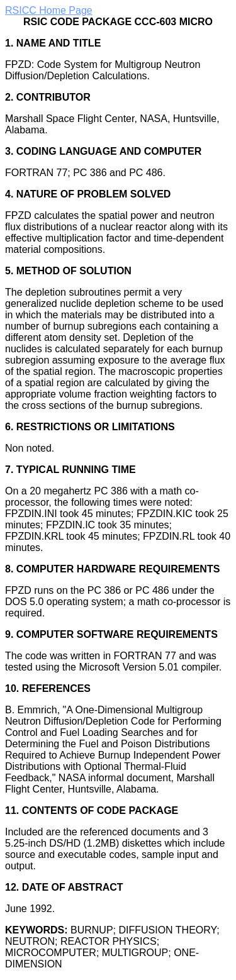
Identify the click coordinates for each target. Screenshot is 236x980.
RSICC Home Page (49, 10)
